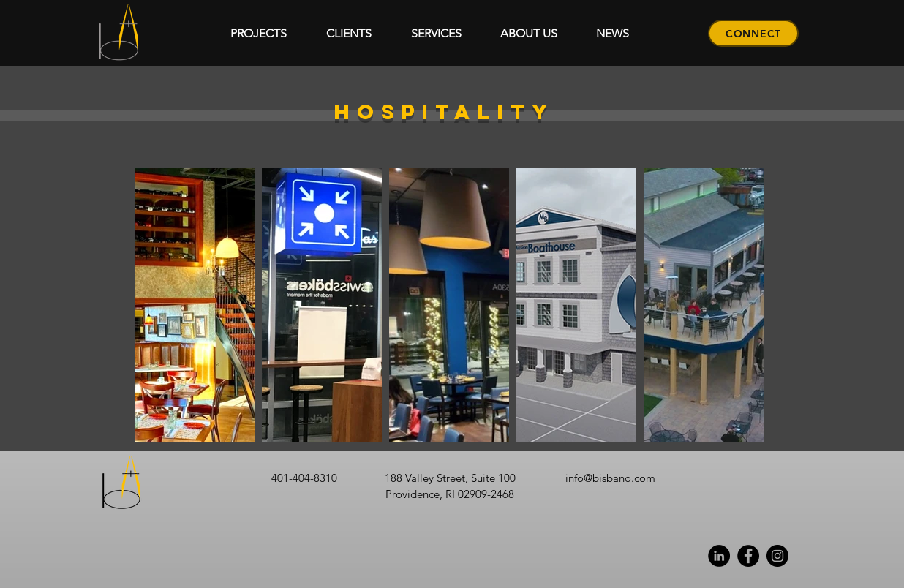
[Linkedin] (719, 556)
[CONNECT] (753, 33)
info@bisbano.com (610, 478)
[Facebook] (748, 556)
